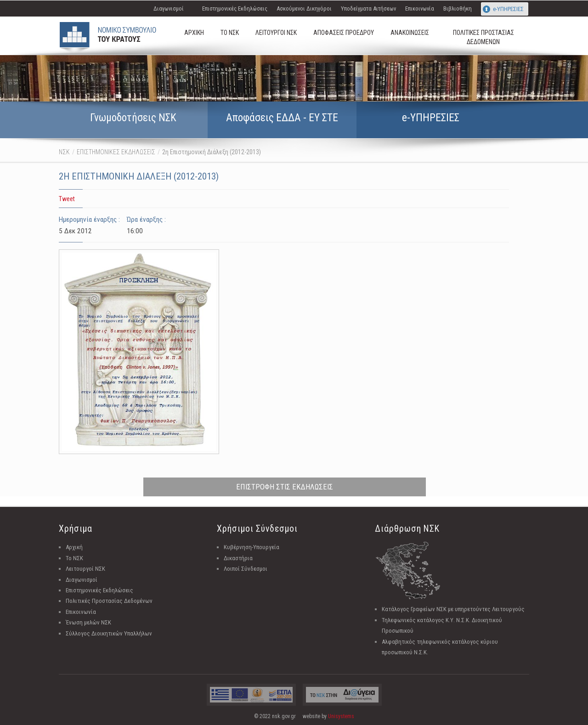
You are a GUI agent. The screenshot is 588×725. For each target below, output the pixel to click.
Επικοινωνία (420, 8)
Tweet (67, 199)
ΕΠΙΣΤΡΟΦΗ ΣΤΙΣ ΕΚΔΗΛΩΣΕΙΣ (285, 487)
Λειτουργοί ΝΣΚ (85, 569)
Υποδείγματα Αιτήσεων (368, 8)
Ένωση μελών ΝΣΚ (88, 622)
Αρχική (74, 547)
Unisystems (341, 716)
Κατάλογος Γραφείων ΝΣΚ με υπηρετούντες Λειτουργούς (453, 609)
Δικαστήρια (238, 558)
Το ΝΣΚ (74, 558)
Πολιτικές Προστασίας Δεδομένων (109, 601)
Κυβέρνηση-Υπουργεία (252, 547)
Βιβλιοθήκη (458, 8)
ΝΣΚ (64, 152)
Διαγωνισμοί (169, 8)
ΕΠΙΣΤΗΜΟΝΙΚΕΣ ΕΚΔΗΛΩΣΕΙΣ (116, 152)
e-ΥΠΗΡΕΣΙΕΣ (508, 9)
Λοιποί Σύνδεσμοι (246, 569)
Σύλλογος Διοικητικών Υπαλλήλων (109, 633)
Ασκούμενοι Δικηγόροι (304, 8)
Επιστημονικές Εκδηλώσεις (235, 8)
